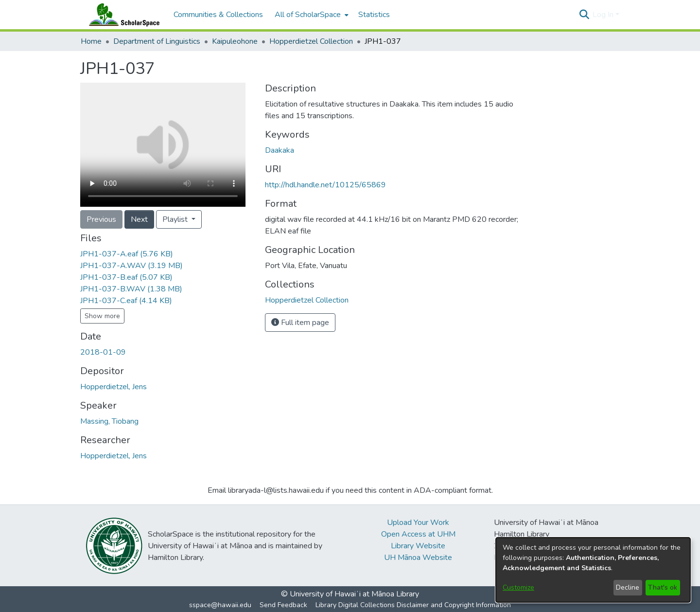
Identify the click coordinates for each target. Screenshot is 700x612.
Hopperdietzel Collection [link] (311, 41)
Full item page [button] (300, 323)
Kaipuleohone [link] (235, 41)
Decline (628, 587)
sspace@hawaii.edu (220, 605)
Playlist (176, 219)
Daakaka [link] (280, 150)
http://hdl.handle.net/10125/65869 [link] (325, 185)
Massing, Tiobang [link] (109, 421)
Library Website (418, 546)
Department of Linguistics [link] (157, 41)
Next (139, 219)
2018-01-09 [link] (103, 352)
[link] (127, 254)
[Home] (122, 15)
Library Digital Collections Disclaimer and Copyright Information (413, 605)
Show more (102, 316)
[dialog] (593, 570)
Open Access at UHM (418, 534)
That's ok (663, 587)
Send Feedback (283, 605)
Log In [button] (604, 15)
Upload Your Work (418, 522)
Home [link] (91, 41)
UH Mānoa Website (418, 558)
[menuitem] (311, 15)
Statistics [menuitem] (374, 15)
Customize (518, 587)
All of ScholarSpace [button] (308, 15)
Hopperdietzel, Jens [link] (114, 387)
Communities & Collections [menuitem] (218, 15)
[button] (584, 15)
